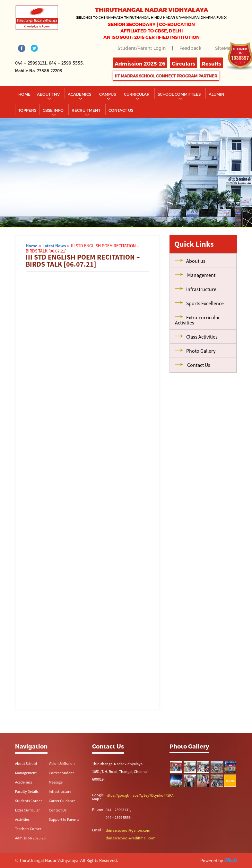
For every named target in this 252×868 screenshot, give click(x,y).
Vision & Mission (62, 763)
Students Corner (28, 801)
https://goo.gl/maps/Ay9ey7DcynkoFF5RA (139, 795)
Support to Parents (64, 819)
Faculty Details (27, 791)
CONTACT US (121, 110)
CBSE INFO (54, 110)
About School (26, 763)
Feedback (190, 48)
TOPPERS (27, 110)
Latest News (54, 246)
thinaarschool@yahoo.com (128, 830)
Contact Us (58, 810)
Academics (80, 94)
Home (24, 94)
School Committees (180, 94)
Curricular (137, 94)
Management (26, 773)
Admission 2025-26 (30, 838)
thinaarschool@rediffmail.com (130, 838)
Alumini (217, 94)
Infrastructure (60, 791)
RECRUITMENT (87, 110)
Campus (108, 94)
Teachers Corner (28, 829)
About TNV (49, 94)
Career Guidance (62, 801)
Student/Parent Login (142, 48)
